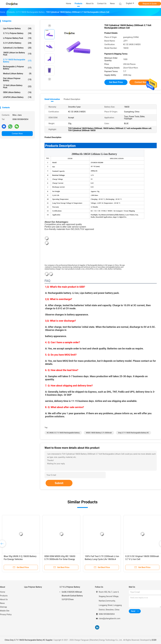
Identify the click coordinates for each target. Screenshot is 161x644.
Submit (59, 483)
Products (4, 596)
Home (3, 592)
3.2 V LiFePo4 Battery (17, 43)
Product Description (72, 99)
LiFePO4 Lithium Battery (17, 97)
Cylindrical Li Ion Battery (17, 48)
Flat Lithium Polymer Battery (17, 79)
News (2, 603)
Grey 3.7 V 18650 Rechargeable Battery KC (134, 433)
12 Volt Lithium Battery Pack (17, 86)
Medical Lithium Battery (17, 74)
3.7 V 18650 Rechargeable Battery (17, 61)
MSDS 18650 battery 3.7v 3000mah (99, 433)
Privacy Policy (6, 614)
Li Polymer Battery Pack (17, 38)
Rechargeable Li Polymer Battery (17, 68)
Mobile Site (5, 611)
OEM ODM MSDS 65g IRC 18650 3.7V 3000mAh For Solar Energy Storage (60, 559)
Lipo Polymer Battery (17, 28)
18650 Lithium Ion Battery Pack (17, 54)
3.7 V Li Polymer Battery (17, 33)
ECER (154, 640)
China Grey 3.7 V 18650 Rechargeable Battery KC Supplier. (29, 640)
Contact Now (17, 134)
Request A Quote (150, 4)
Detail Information (52, 99)
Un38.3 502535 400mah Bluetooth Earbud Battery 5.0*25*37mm (72, 596)
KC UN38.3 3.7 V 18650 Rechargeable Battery (63, 433)
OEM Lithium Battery (17, 92)
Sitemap (3, 607)
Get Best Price (116, 82)
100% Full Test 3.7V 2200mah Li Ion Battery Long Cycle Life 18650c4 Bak (102, 559)
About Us (4, 599)
